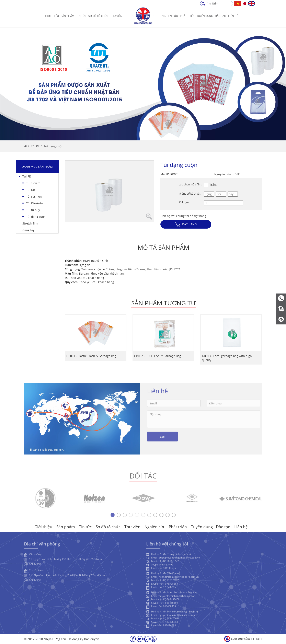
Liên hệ (233, 16)
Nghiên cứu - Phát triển (178, 16)
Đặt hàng (186, 224)
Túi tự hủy (33, 210)
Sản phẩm (68, 16)
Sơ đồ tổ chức (98, 16)
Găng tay (28, 230)
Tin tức (81, 16)
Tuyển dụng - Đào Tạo (211, 16)
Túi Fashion (34, 197)
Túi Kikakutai (35, 203)
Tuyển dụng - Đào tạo (211, 527)
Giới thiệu (52, 16)
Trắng (211, 185)
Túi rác (31, 190)
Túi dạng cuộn (36, 217)
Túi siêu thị (34, 183)
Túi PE (27, 176)
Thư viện (116, 16)
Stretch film (30, 223)
